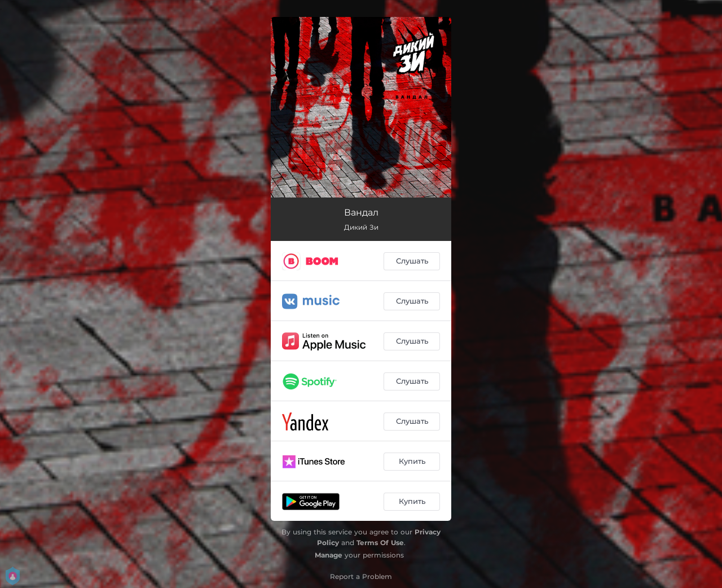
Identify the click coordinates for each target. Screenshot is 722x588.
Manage (329, 555)
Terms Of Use (380, 543)
